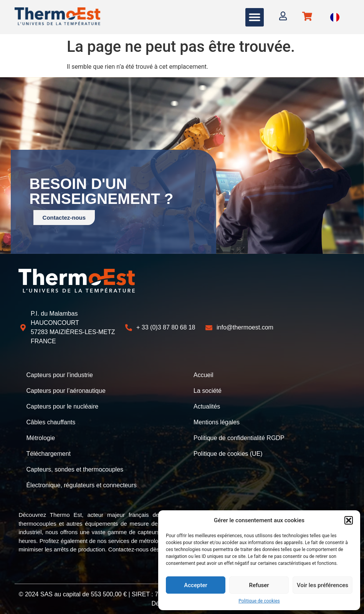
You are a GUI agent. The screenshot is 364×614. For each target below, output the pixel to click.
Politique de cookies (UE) (228, 451)
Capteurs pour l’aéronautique (66, 390)
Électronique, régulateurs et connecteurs (81, 482)
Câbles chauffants (51, 421)
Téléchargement (48, 451)
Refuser (259, 585)
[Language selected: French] (335, 17)
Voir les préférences (323, 585)
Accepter (195, 585)
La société (208, 390)
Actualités (207, 405)
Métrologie (41, 436)
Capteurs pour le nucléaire (62, 405)
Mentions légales (217, 421)
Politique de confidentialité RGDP (239, 436)
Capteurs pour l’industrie (59, 375)
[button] (349, 520)
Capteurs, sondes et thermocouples (75, 467)
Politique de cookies (259, 601)
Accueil (204, 375)
